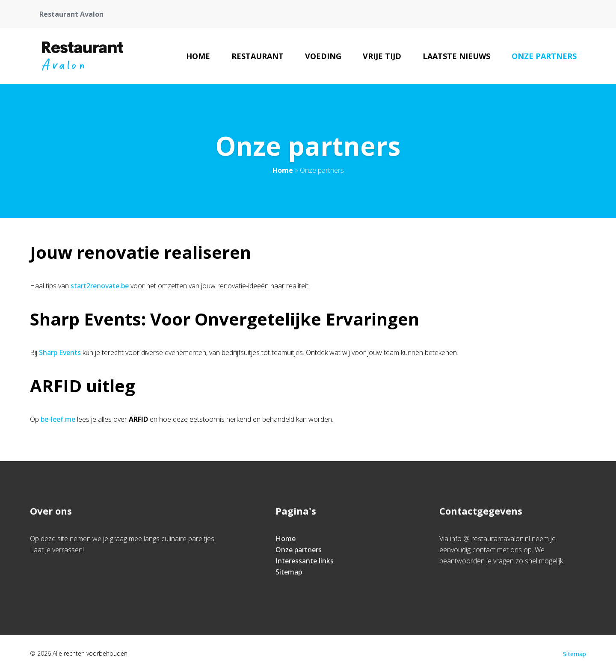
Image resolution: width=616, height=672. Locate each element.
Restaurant (258, 56)
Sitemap (289, 572)
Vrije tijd (382, 56)
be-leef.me (58, 419)
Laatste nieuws (456, 56)
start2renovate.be (100, 286)
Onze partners (544, 56)
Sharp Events (60, 352)
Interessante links (305, 561)
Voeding (323, 56)
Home (198, 56)
